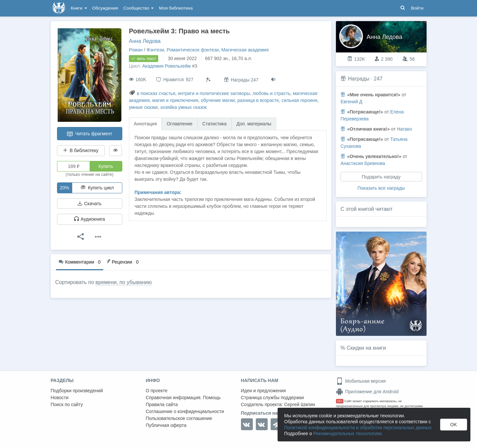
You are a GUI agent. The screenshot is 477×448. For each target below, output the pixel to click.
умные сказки (143, 107)
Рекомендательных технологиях (348, 433)
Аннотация (145, 124)
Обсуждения (105, 8)
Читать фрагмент (89, 134)
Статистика (215, 124)
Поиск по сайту (67, 404)
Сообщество (138, 8)
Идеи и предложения (264, 391)
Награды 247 (241, 80)
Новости (60, 398)
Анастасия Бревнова (363, 163)
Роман (136, 50)
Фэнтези (155, 50)
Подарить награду (381, 177)
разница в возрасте (258, 100)
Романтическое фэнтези (193, 50)
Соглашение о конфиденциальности (185, 411)
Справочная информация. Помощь (183, 398)
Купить (106, 166)
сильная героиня (299, 100)
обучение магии (218, 100)
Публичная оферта (166, 425)
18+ (340, 401)
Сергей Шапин (300, 404)
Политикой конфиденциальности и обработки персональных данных (358, 428)
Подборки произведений (77, 391)
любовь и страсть (271, 93)
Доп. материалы (254, 124)
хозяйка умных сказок (183, 107)
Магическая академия (245, 50)
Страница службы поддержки (272, 398)
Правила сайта (162, 404)
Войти (417, 8)
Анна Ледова (145, 41)
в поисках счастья (156, 93)
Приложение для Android (367, 392)
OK (454, 425)
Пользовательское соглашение (179, 418)
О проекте (157, 391)
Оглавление (180, 124)
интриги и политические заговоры (214, 93)
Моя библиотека (176, 8)
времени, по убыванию (124, 282)
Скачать (89, 204)
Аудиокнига (90, 219)
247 (378, 79)
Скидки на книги (366, 348)
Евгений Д (351, 102)
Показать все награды (381, 188)
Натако (404, 129)
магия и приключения (175, 100)
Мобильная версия (361, 381)
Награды (358, 79)
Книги (79, 8)
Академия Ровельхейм (166, 66)
